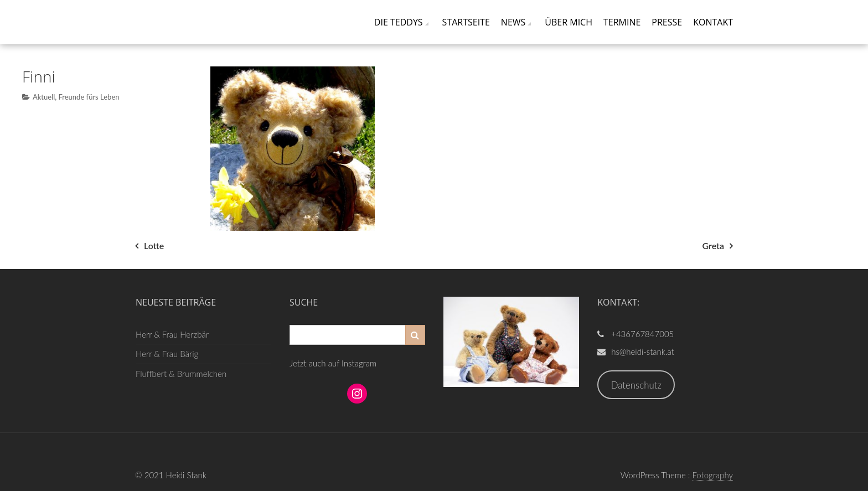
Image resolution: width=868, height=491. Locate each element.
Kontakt (713, 22)
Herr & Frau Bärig (167, 354)
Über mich (569, 22)
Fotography (713, 475)
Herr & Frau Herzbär (172, 334)
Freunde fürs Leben (89, 97)
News (513, 22)
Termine (622, 22)
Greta (713, 245)
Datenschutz (636, 385)
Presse (667, 22)
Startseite (466, 22)
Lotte (154, 245)
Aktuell (44, 97)
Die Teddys (399, 22)
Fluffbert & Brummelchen (181, 374)
